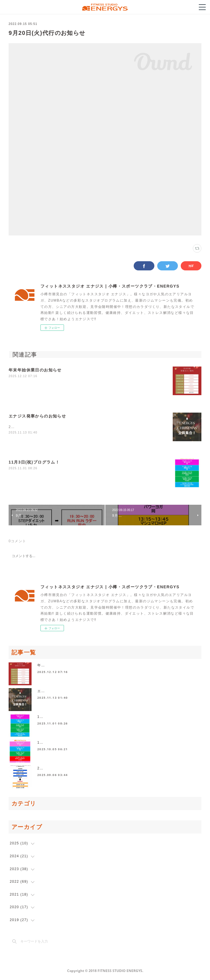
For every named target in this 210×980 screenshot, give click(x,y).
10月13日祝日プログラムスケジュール (71, 743)
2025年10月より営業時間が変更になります (75, 769)
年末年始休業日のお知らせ (35, 370)
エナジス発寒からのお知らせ (37, 416)
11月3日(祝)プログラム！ (34, 462)
